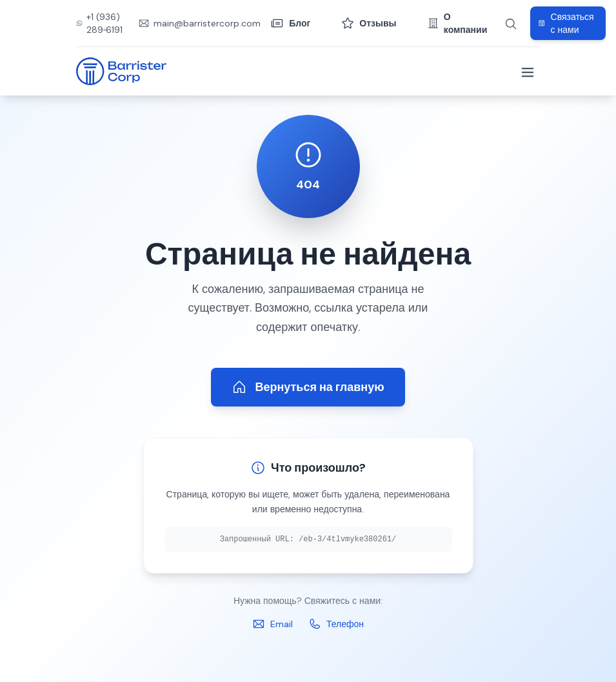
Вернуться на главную (308, 387)
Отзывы (369, 23)
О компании (458, 23)
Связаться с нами (566, 23)
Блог (291, 23)
